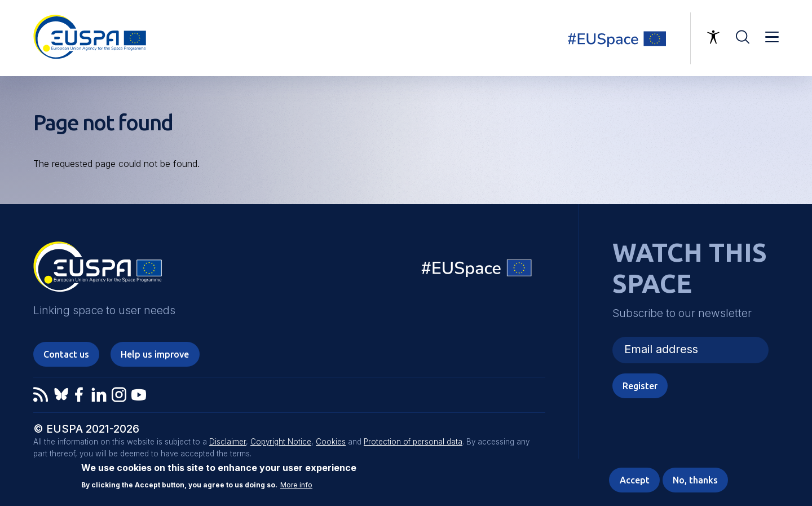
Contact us (66, 354)
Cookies (331, 442)
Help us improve (155, 354)
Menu (772, 37)
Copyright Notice (281, 442)
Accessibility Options (713, 37)
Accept (635, 481)
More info (296, 485)
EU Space (477, 270)
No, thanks (695, 481)
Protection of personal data (413, 442)
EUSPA (98, 271)
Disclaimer (228, 442)
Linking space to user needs (624, 38)
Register (640, 386)
